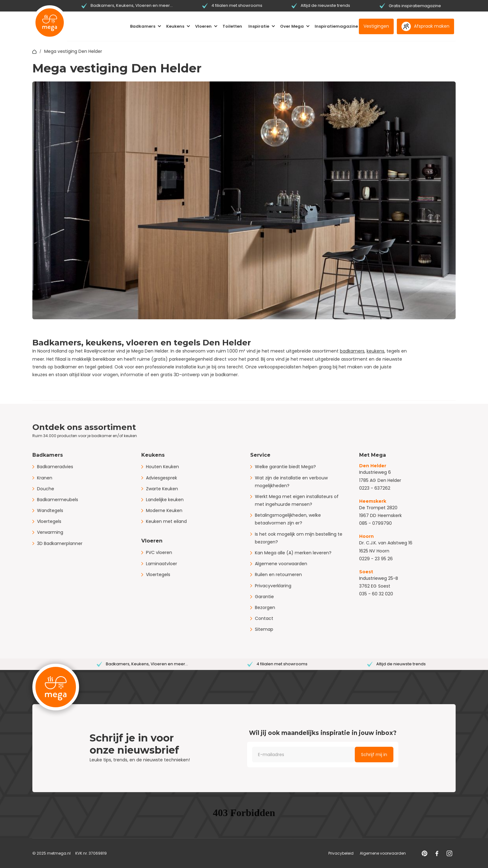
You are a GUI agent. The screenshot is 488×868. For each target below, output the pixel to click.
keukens (375, 351)
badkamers (352, 351)
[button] (146, 26)
